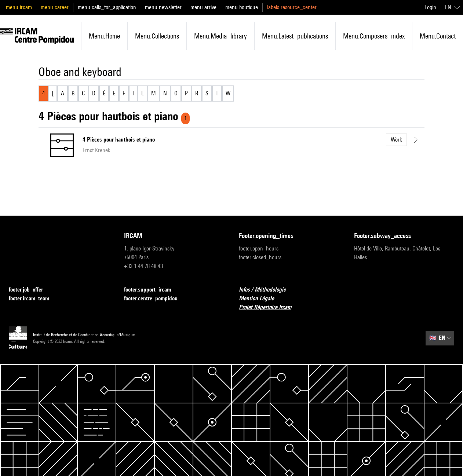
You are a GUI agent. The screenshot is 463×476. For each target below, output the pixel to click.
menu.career (55, 7)
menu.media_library (220, 36)
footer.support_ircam (152, 290)
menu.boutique (242, 7)
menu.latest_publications (295, 36)
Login (430, 7)
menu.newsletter (163, 7)
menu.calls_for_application (107, 7)
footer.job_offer (30, 290)
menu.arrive (203, 7)
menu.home (104, 36)
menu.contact (438, 36)
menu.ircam (19, 7)
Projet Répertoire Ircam (269, 307)
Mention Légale (261, 299)
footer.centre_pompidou (155, 299)
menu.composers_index (374, 36)
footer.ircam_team (33, 299)
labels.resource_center (292, 7)
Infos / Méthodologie (267, 290)
